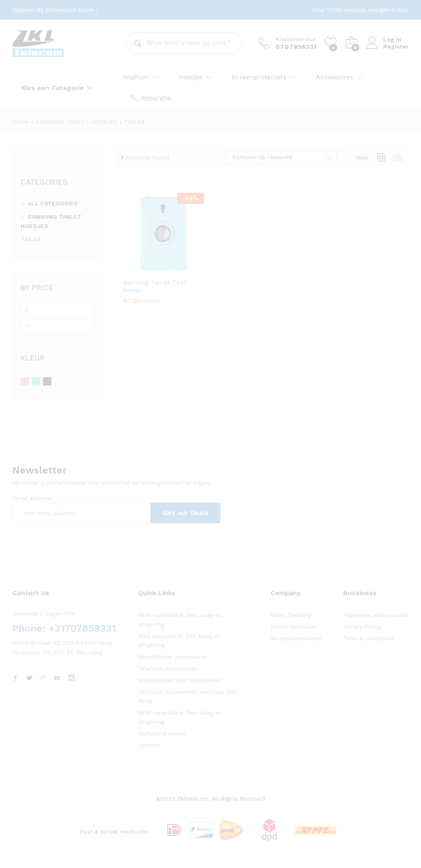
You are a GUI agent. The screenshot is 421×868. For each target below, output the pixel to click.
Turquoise (40, 382)
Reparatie (151, 98)
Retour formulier (293, 627)
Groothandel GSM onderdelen (179, 680)
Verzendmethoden (296, 638)
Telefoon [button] (135, 77)
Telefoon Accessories (168, 668)
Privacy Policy (362, 627)
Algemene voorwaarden (376, 615)
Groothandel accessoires (172, 657)
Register (396, 46)
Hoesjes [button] (190, 77)
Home (21, 122)
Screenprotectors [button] (259, 77)
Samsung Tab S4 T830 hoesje (155, 286)
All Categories (53, 203)
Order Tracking (291, 615)
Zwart (52, 382)
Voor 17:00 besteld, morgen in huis (360, 10)
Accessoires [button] (334, 77)
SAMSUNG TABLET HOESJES (76, 122)
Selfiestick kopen (162, 734)
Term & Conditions (369, 638)
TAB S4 (31, 239)
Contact (149, 745)
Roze (29, 382)
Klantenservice (296, 39)
